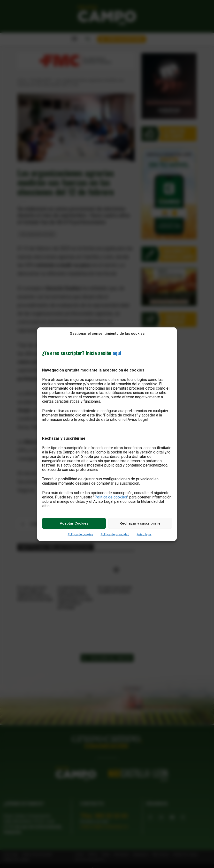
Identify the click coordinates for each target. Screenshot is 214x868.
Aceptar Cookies (74, 523)
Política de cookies (111, 497)
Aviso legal (144, 534)
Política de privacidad (115, 534)
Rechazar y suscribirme (140, 523)
